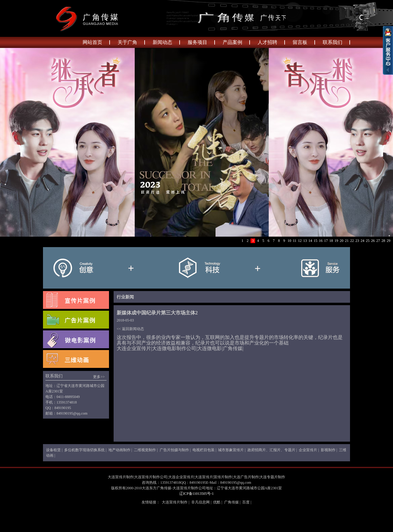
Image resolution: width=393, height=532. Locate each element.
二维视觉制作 (145, 450)
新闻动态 (162, 42)
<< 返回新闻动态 (130, 329)
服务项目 (197, 42)
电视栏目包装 (204, 450)
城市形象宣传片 (231, 450)
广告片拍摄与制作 (174, 450)
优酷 (217, 502)
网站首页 (92, 42)
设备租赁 (53, 450)
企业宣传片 (308, 450)
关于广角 (127, 42)
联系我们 (333, 42)
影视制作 (328, 450)
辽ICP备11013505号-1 (196, 494)
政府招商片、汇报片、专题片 (271, 450)
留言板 (300, 42)
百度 (246, 502)
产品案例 (232, 42)
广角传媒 (232, 502)
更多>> (99, 377)
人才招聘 (267, 42)
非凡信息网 (200, 502)
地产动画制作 (119, 450)
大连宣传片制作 (175, 502)
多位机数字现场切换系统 (84, 450)
